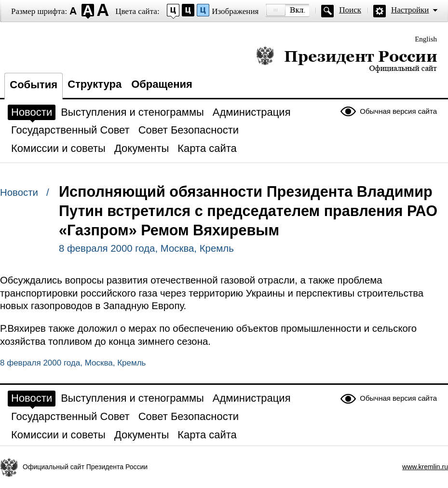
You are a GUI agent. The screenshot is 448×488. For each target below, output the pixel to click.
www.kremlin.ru (425, 467)
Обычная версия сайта (398, 111)
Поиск (350, 10)
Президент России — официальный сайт (346, 59)
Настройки (410, 10)
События (34, 85)
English (426, 39)
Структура (95, 84)
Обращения (162, 84)
